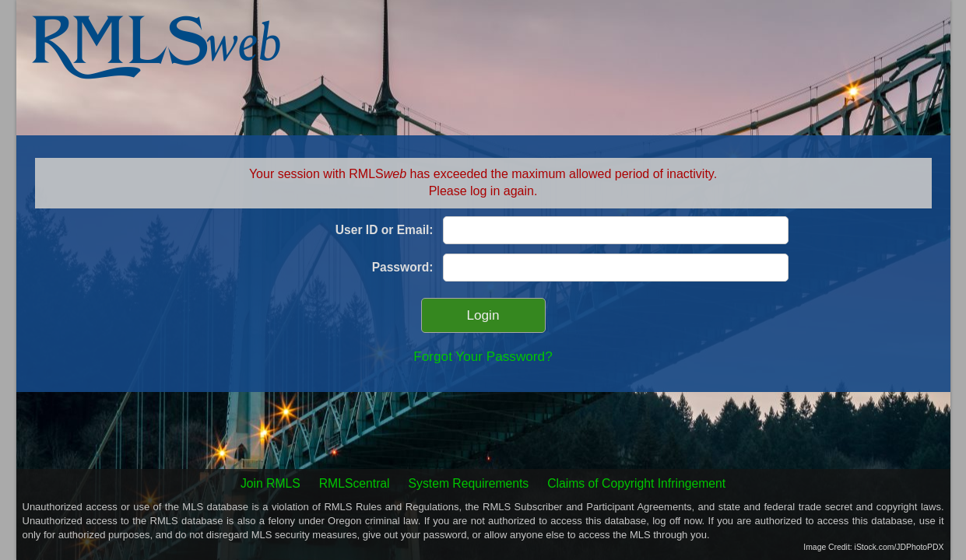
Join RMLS (270, 483)
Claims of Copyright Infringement (636, 483)
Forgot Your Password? (483, 356)
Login (483, 315)
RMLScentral (355, 483)
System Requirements (469, 483)
